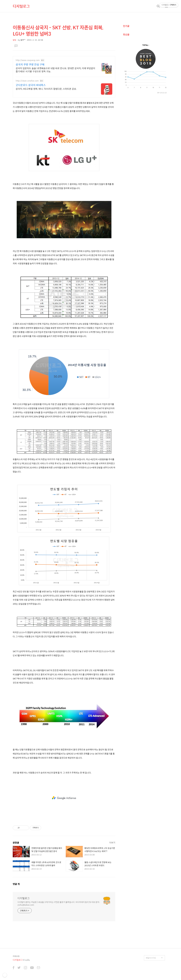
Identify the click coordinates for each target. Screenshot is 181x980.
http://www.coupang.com (28, 60)
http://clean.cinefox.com (27, 81)
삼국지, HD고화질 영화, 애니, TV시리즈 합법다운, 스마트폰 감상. (46, 89)
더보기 (112, 842)
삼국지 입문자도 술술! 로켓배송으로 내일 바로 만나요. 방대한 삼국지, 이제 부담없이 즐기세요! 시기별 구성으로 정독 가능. (55, 70)
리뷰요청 (16, 956)
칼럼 (14, 40)
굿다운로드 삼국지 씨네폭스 (31, 85)
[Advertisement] (64, 798)
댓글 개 (16, 884)
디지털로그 (21, 6)
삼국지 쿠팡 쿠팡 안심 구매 (30, 64)
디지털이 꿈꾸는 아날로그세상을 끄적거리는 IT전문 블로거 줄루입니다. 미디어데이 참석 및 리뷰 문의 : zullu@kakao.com (59, 903)
